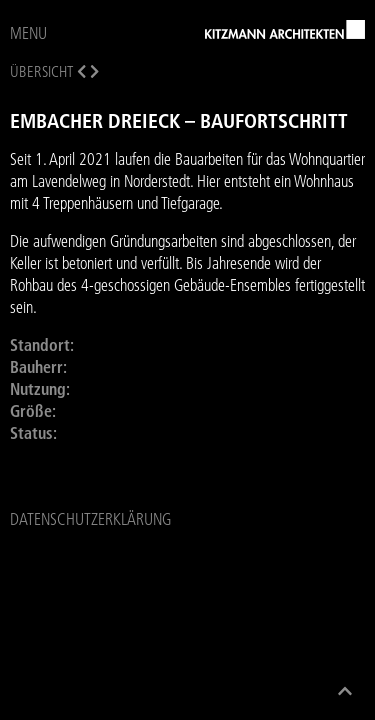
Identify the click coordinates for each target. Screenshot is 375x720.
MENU (28, 33)
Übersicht (41, 71)
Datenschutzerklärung (90, 519)
